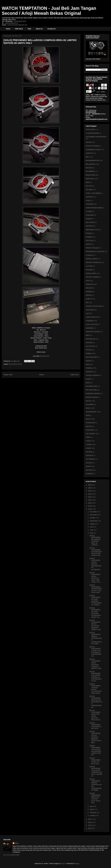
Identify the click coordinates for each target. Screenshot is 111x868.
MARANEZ (89, 328)
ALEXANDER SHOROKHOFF (96, 137)
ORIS (88, 364)
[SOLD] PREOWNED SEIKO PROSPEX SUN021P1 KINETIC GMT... (96, 664)
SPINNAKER (90, 423)
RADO (88, 383)
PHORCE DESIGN (92, 375)
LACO (88, 313)
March (92, 809)
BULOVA (89, 186)
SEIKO (88, 408)
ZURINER (89, 474)
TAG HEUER (90, 434)
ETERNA (89, 233)
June (92, 530)
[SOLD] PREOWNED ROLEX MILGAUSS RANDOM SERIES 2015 (95, 625)
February (93, 812)
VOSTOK (89, 463)
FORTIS (89, 244)
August (93, 524)
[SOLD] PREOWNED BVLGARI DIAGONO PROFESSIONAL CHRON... (96, 600)
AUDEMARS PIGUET (93, 150)
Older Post (74, 375)
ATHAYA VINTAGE (92, 146)
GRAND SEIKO (91, 273)
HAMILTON (90, 284)
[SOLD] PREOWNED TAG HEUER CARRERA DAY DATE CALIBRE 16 (96, 771)
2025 (90, 488)
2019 (90, 506)
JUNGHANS (90, 310)
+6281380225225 (20, 21)
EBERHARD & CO (92, 230)
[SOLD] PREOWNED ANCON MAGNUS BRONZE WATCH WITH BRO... (95, 737)
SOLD (20, 364)
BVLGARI (89, 190)
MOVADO (89, 343)
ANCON (89, 142)
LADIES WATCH (91, 317)
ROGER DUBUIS (92, 397)
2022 (90, 497)
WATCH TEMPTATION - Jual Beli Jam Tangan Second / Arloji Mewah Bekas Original (49, 11)
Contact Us (52, 29)
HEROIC (89, 295)
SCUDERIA (90, 404)
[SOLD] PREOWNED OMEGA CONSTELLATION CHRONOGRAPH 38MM (96, 785)
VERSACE (89, 455)
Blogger (77, 864)
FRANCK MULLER (92, 248)
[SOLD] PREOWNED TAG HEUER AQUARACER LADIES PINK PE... (95, 750)
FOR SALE (19, 29)
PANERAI (89, 368)
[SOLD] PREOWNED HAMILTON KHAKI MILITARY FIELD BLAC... (96, 715)
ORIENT (89, 361)
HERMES (89, 292)
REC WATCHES (91, 390)
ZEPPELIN (89, 470)
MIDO (88, 335)
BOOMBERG (90, 171)
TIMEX (88, 437)
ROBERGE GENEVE (93, 394)
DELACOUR (90, 222)
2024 (90, 491)
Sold (29, 29)
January (93, 815)
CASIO (88, 201)
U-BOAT (89, 448)
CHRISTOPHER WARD (94, 208)
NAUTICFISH (90, 346)
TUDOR (88, 445)
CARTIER (89, 197)
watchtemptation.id (11, 23)
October (93, 518)
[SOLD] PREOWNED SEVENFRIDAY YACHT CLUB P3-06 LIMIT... (96, 589)
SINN (88, 415)
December (94, 512)
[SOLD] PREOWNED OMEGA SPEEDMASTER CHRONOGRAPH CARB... (96, 638)
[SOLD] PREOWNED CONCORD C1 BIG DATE (96, 726)
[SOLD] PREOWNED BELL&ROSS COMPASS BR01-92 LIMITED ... (95, 540)
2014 (90, 828)
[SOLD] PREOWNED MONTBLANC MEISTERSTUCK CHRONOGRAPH (96, 702)
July (92, 527)
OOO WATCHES (92, 357)
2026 (90, 485)
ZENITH (89, 466)
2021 (90, 500)
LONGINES (90, 321)
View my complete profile (11, 855)
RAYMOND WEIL (92, 386)
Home (8, 29)
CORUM (89, 219)
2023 (90, 494)
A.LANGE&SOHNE (92, 133)
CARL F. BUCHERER (93, 193)
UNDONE (89, 452)
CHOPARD (90, 204)
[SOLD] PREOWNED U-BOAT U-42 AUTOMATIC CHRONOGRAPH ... (96, 651)
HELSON (89, 288)
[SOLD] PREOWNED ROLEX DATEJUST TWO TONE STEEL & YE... (95, 577)
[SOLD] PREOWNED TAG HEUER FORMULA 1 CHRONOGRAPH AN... (96, 676)
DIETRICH (89, 226)
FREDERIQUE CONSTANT (95, 252)
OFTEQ (88, 350)
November (94, 515)
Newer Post (8, 375)
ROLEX (88, 401)
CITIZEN (89, 211)
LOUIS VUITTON (92, 324)
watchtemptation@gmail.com (17, 25)
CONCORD (90, 215)
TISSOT (89, 441)
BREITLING (90, 179)
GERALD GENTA (92, 259)
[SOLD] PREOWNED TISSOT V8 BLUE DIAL (95, 761)
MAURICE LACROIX (93, 332)
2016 (90, 822)
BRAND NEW (90, 175)
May (92, 533)
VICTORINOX (91, 459)
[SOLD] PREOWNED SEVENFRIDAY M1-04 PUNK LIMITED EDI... (96, 552)
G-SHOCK (89, 255)
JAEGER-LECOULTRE (94, 306)
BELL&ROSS (13, 364)
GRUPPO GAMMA (92, 277)
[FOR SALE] (90, 129)
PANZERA (89, 372)
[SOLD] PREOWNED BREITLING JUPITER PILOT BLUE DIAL (95, 798)
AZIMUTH (89, 153)
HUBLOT (89, 299)
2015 (90, 825)
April (92, 806)
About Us (39, 29)
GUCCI (88, 281)
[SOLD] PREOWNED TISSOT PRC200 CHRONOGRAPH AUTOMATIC (96, 564)
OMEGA (89, 353)
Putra (17, 843)
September (94, 521)
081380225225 (44, 356)
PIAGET (89, 379)
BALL (88, 157)
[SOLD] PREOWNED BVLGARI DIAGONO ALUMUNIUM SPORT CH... (95, 613)
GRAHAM (89, 270)
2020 (90, 503)
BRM (87, 182)
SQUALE (89, 426)
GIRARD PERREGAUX (94, 262)
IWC (87, 303)
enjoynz (63, 864)
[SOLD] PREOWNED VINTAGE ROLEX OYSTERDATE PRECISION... (96, 689)
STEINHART (90, 430)
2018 (90, 509)
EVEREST (89, 237)
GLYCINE (89, 266)
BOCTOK (89, 168)
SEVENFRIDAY (91, 412)
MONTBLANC (91, 339)
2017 (90, 819)
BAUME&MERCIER (93, 160)
